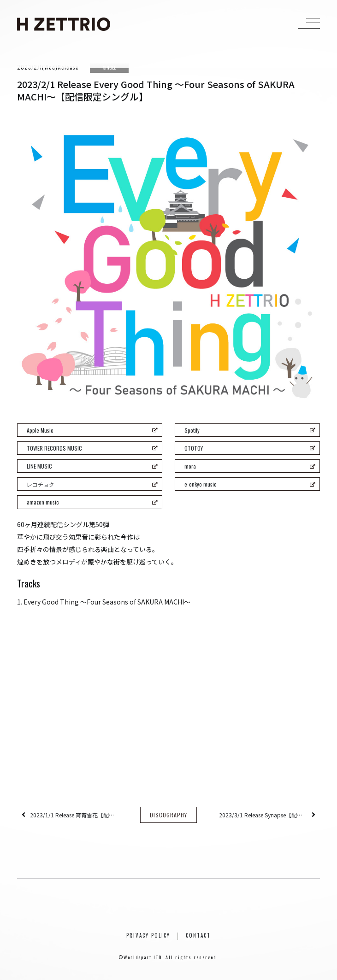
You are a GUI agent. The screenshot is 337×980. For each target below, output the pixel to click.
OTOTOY (250, 448)
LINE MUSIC (92, 466)
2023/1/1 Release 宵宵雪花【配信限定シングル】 (74, 815)
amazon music (92, 502)
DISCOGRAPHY (168, 815)
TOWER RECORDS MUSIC (92, 448)
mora (250, 466)
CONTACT (198, 935)
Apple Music (92, 430)
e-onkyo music (250, 484)
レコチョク (92, 484)
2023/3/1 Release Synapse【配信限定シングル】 (263, 815)
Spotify (250, 430)
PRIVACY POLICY (148, 935)
